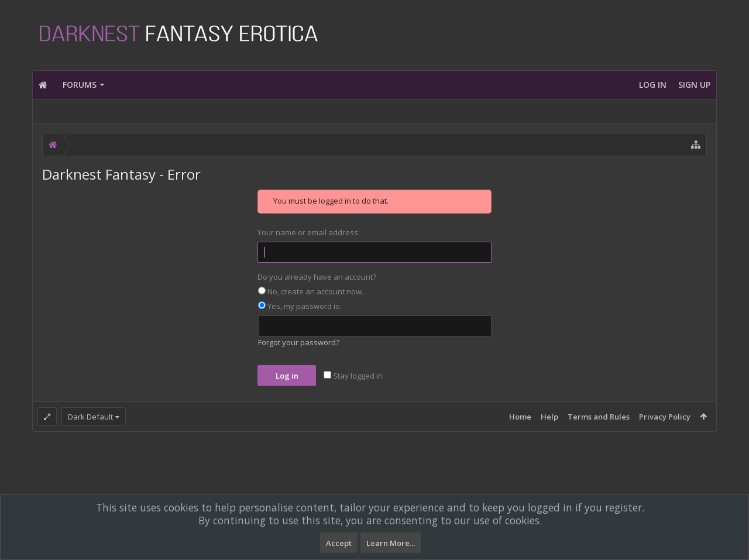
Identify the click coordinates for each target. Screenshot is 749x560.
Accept (339, 543)
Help (549, 417)
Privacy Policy (665, 417)
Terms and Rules (599, 417)
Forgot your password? (299, 342)
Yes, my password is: (300, 306)
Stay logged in (353, 376)
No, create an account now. (311, 291)
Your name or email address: (309, 232)
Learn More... (391, 543)
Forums (80, 85)
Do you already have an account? (317, 277)
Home (520, 417)
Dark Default (90, 417)
